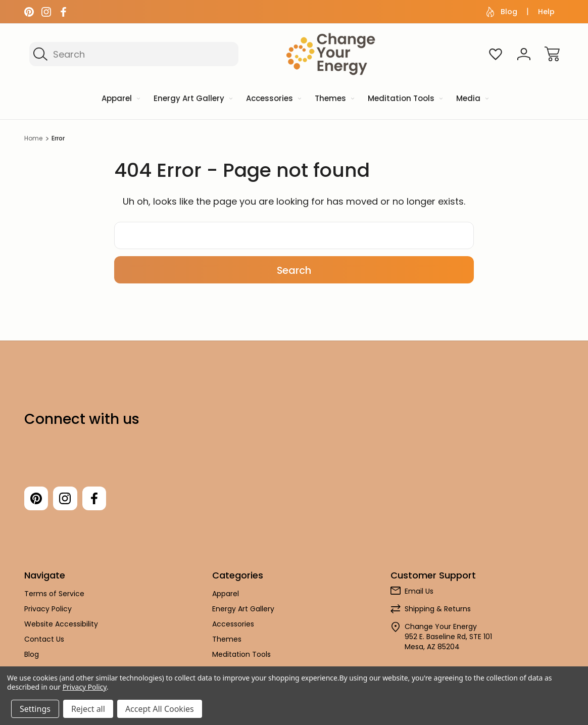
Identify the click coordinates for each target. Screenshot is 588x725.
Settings (35, 709)
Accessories (233, 624)
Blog (502, 12)
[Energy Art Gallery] (192, 99)
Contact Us (44, 640)
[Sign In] (524, 54)
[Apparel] (120, 99)
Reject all (88, 709)
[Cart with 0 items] (552, 54)
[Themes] (334, 99)
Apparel (226, 594)
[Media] (472, 99)
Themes (227, 640)
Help (546, 12)
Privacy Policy (48, 609)
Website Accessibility (61, 624)
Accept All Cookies (160, 709)
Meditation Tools (241, 655)
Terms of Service (54, 594)
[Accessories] (273, 99)
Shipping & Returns (438, 609)
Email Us (419, 592)
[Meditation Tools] (404, 99)
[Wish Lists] (496, 54)
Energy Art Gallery (243, 609)
